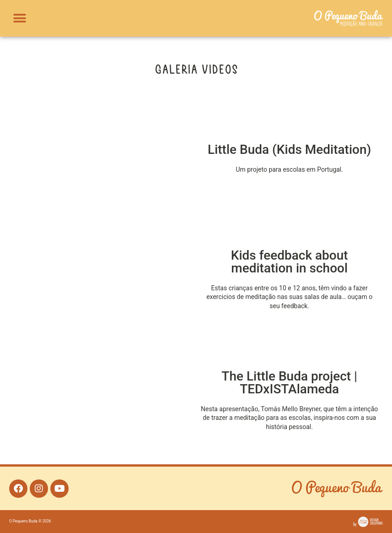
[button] (19, 19)
